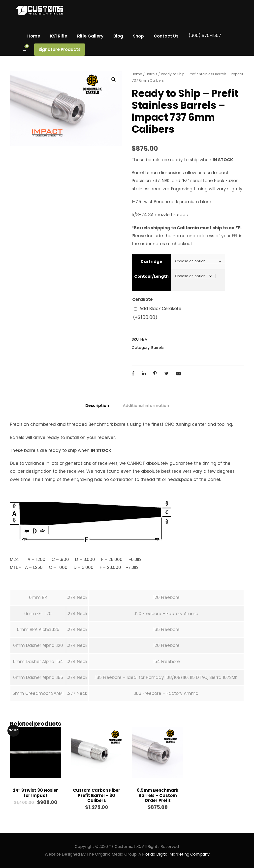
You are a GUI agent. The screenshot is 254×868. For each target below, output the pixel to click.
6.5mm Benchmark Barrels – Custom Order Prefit (158, 795)
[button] (114, 79)
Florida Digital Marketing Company (176, 854)
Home (34, 36)
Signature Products (60, 49)
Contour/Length (151, 276)
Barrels (152, 74)
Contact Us (166, 36)
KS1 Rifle (59, 36)
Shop (138, 36)
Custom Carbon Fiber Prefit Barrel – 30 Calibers (97, 795)
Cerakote (142, 299)
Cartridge (151, 261)
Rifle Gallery (90, 36)
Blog (118, 36)
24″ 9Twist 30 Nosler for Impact (35, 793)
